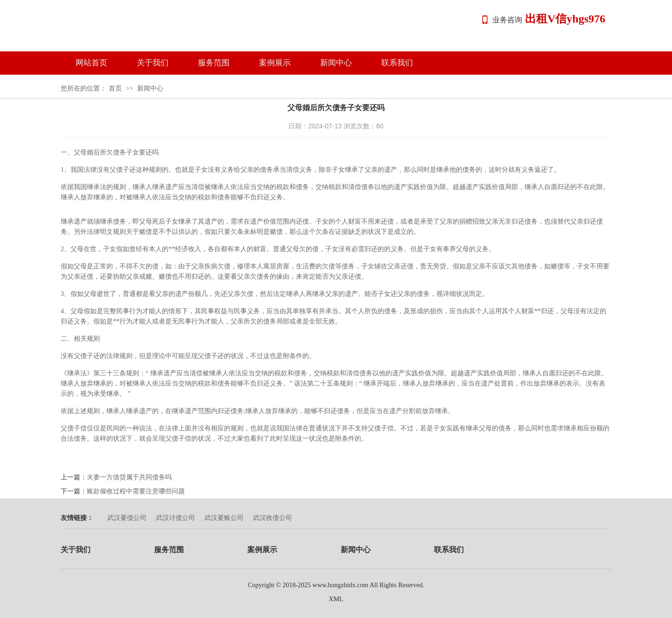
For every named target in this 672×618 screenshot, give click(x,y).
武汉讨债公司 (175, 518)
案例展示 (275, 63)
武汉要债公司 (127, 518)
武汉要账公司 (224, 518)
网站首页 (91, 63)
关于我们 (153, 63)
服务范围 (214, 63)
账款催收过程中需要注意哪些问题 (136, 491)
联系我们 (397, 63)
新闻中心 (336, 63)
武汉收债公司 (273, 518)
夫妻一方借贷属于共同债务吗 (129, 477)
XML (336, 599)
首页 (115, 88)
